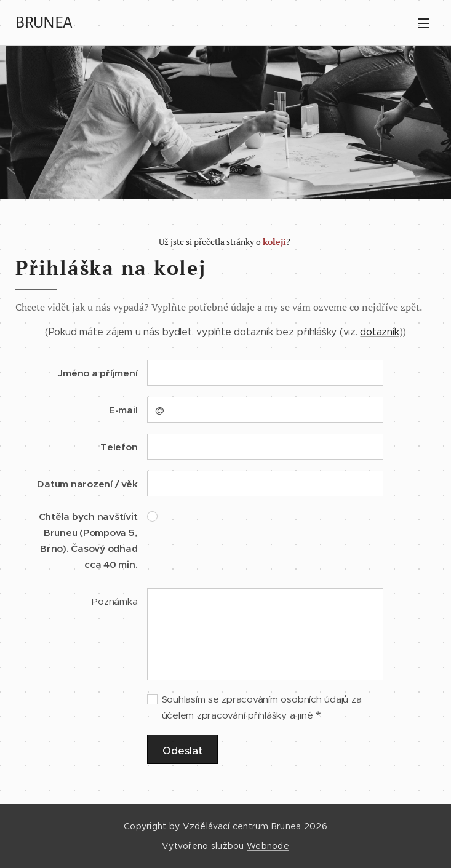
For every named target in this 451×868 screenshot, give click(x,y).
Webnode (268, 846)
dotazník (379, 332)
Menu (423, 23)
